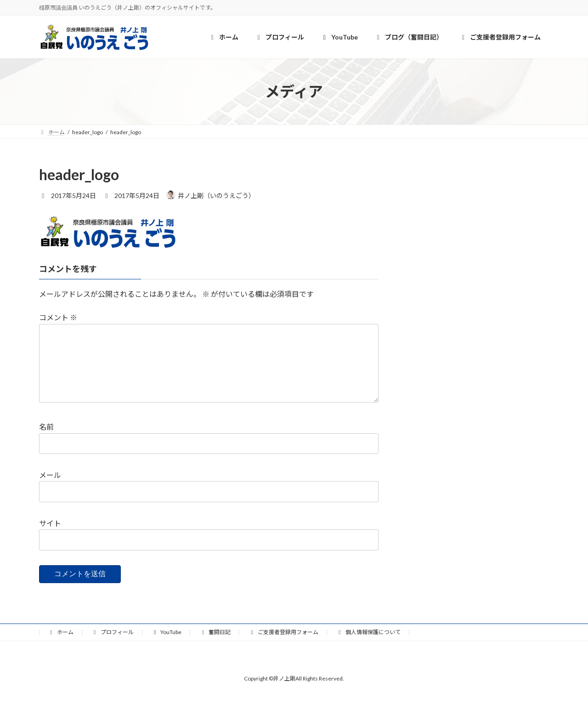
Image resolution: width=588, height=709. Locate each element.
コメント (58, 317)
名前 (46, 441)
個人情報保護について (368, 647)
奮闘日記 (215, 647)
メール (50, 490)
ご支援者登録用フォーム (283, 647)
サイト (50, 538)
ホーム (61, 647)
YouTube (167, 647)
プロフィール (113, 647)
